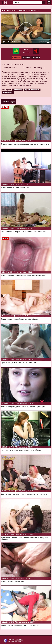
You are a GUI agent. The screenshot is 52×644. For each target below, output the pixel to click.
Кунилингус (8, 92)
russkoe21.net (19, 640)
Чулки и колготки (32, 90)
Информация (16, 57)
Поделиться (36, 57)
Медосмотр (17, 90)
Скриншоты (26, 57)
